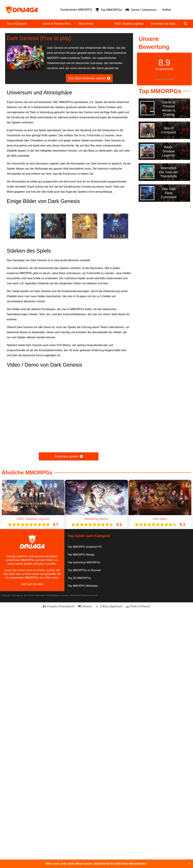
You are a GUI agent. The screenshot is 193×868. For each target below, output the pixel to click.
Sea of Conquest (17, 24)
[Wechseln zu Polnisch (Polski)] (138, 606)
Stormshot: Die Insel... (164, 24)
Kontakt (94, 595)
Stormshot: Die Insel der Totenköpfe (169, 172)
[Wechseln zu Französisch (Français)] (59, 606)
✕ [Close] (189, 864)
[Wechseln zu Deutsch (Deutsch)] (85, 606)
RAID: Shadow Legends (129, 24)
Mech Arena (86, 24)
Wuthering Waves (96, 519)
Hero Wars (160, 519)
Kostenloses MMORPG (76, 10)
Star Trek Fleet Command (169, 193)
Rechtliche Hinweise (80, 595)
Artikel (167, 10)
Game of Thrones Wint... (57, 24)
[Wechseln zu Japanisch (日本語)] (109, 606)
